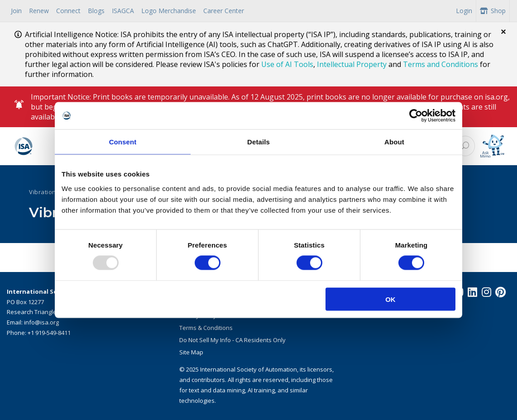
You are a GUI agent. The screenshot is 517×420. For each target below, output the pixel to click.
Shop (493, 11)
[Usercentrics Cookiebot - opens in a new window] (416, 116)
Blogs (96, 11)
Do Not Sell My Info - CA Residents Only (232, 340)
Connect (68, 11)
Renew (39, 11)
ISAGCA (123, 11)
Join (16, 11)
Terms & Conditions (206, 328)
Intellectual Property (352, 64)
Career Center (224, 11)
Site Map (191, 352)
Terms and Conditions (440, 64)
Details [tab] (258, 142)
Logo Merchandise (169, 11)
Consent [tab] (123, 142)
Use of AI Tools (287, 64)
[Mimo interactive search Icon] (492, 146)
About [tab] (394, 142)
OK (390, 299)
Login (464, 11)
